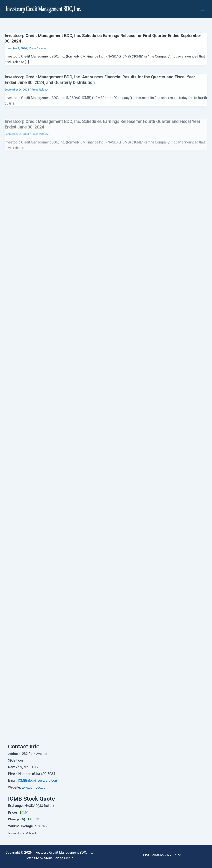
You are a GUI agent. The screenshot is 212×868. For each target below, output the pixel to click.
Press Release (38, 50)
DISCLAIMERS (154, 855)
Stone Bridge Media (59, 858)
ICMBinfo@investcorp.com (38, 781)
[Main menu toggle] (203, 9)
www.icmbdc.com (35, 787)
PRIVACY (174, 855)
